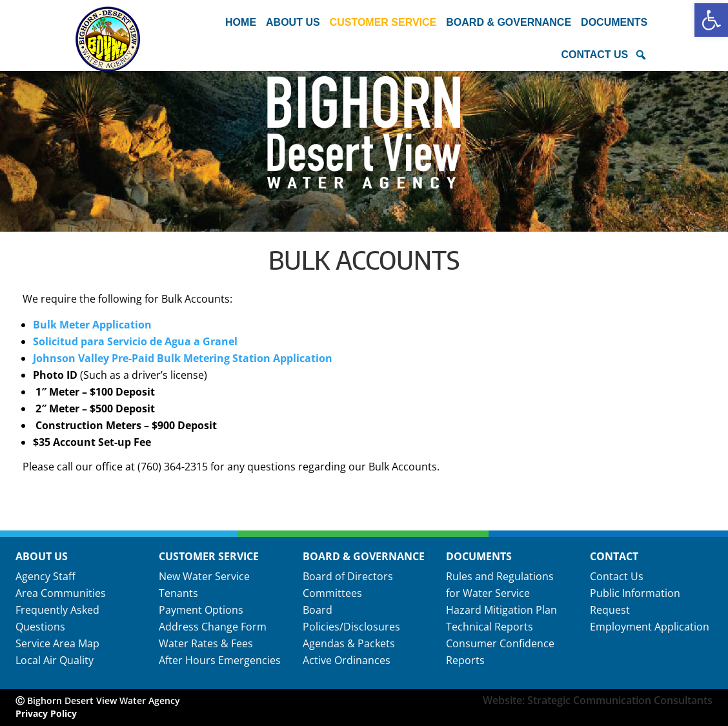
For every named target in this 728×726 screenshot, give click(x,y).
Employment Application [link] (650, 627)
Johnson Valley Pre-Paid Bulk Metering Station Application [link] (183, 358)
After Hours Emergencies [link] (220, 660)
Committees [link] (332, 593)
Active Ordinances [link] (347, 660)
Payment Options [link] (201, 610)
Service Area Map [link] (57, 643)
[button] (641, 55)
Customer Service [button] (383, 22)
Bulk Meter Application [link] (92, 325)
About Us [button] (293, 22)
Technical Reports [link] (490, 627)
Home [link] (241, 22)
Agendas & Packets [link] (349, 643)
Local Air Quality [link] (55, 660)
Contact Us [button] (594, 55)
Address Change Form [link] (213, 627)
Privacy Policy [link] (46, 713)
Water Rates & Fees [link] (206, 643)
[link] (711, 20)
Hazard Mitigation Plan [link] (501, 610)
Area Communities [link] (61, 593)
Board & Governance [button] (509, 22)
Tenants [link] (178, 593)
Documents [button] (614, 22)
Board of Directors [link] (348, 576)
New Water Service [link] (204, 576)
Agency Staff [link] (45, 576)
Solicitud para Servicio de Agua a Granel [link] (135, 341)
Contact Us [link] (617, 576)
